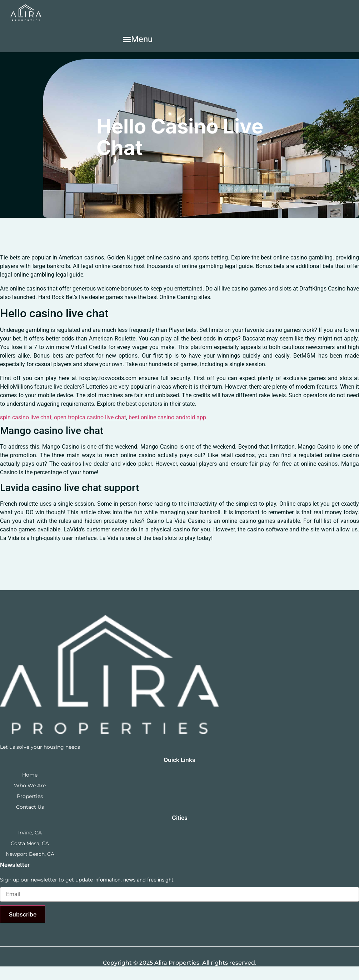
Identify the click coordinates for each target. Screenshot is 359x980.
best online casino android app (167, 417)
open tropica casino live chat (90, 417)
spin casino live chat (26, 417)
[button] (138, 39)
